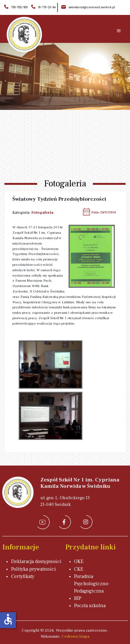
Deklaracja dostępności (36, 561)
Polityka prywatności (34, 569)
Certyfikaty (23, 576)
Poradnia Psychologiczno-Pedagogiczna (92, 584)
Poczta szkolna (90, 606)
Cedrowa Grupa (75, 636)
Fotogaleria (42, 212)
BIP (78, 598)
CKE (79, 569)
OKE (79, 561)
